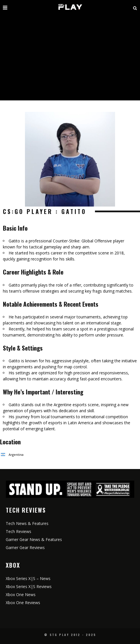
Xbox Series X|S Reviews (29, 586)
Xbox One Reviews (23, 603)
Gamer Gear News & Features (34, 539)
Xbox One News (21, 595)
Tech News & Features (27, 523)
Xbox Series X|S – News (28, 578)
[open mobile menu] (23, 7)
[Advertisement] (70, 57)
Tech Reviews (19, 531)
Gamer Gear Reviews (25, 547)
